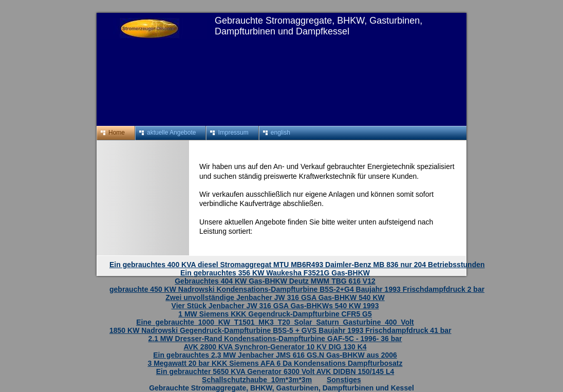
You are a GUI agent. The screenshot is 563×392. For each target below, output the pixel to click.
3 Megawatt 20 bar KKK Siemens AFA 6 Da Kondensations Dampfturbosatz (275, 363)
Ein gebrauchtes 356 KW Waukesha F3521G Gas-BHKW (275, 273)
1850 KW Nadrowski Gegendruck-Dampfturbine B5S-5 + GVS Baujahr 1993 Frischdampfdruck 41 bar (280, 330)
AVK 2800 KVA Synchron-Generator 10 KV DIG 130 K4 (275, 347)
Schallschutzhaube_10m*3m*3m (257, 380)
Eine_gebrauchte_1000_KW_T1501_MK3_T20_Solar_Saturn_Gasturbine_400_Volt (275, 322)
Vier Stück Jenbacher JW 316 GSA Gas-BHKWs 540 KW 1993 (275, 306)
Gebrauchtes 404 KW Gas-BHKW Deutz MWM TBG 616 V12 (275, 281)
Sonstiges (344, 380)
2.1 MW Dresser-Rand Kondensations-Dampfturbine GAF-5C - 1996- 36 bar (275, 339)
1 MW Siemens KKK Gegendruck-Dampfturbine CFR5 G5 (275, 314)
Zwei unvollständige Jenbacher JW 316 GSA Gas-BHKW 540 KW (275, 297)
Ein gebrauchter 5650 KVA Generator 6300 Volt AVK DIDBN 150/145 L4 (275, 371)
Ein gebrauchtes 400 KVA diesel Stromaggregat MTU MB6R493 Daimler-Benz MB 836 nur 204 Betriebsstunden (297, 265)
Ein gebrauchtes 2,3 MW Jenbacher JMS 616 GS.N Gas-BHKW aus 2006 (275, 355)
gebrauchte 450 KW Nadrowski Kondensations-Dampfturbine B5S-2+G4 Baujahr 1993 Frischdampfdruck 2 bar (297, 289)
